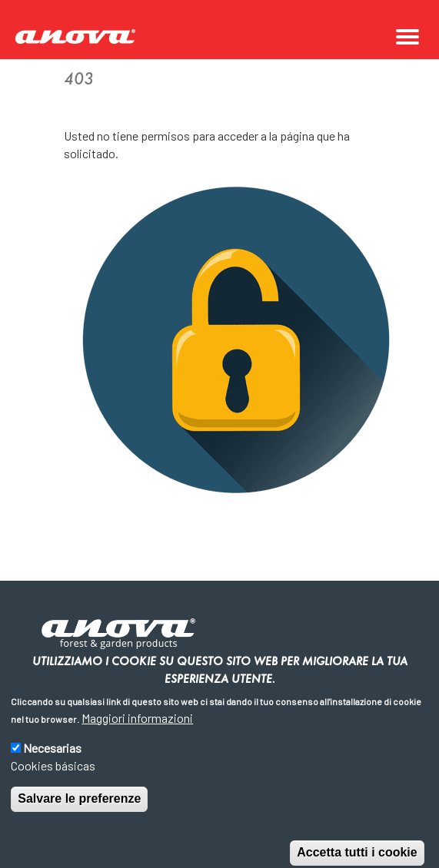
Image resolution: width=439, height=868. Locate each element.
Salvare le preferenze (79, 814)
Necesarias (52, 762)
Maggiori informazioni (137, 732)
